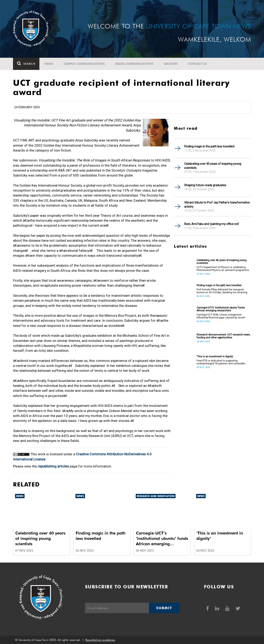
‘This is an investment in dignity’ (215, 357)
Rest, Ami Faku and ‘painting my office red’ (212, 224)
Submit (164, 608)
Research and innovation (156, 496)
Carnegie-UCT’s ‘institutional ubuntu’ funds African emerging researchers (221, 309)
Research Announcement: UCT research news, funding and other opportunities (223, 336)
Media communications (134, 64)
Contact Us (198, 64)
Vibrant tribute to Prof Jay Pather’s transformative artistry (217, 205)
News (49, 64)
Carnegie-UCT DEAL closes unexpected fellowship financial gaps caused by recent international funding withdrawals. (221, 316)
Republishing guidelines (100, 640)
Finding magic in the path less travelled (209, 146)
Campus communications (84, 64)
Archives (171, 64)
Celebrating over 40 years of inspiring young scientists (213, 166)
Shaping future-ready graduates (205, 185)
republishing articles (53, 466)
